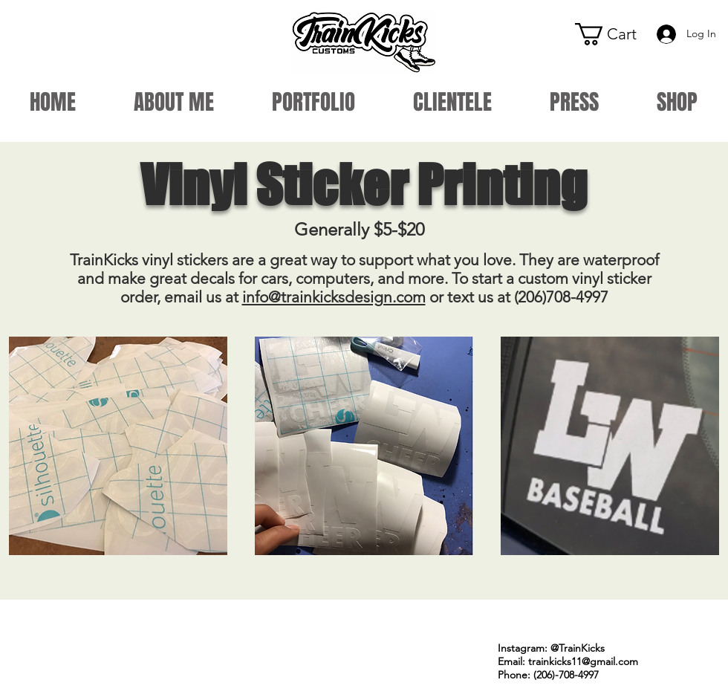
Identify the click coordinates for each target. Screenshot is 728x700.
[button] (617, 34)
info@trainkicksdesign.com (334, 297)
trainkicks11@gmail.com (583, 661)
